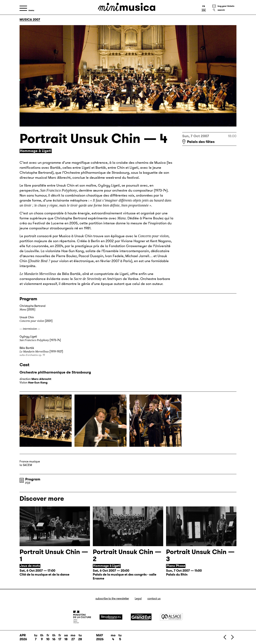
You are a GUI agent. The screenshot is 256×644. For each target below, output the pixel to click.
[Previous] (225, 637)
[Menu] (27, 8)
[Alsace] (171, 617)
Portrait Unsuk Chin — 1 (54, 555)
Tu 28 (80, 637)
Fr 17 (60, 637)
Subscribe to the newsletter (112, 598)
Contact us (154, 598)
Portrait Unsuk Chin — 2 (127, 555)
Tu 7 (36, 637)
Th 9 (42, 637)
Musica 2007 (30, 20)
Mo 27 (73, 637)
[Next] (232, 637)
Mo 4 (113, 637)
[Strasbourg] (111, 617)
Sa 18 (66, 637)
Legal (138, 598)
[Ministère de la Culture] (82, 617)
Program (33, 479)
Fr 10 (48, 637)
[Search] (224, 10)
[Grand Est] (141, 617)
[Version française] (204, 6)
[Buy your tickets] (224, 6)
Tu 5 (120, 637)
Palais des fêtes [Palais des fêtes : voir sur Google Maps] (201, 142)
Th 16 (54, 637)
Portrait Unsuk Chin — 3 (200, 555)
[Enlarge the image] (46, 421)
